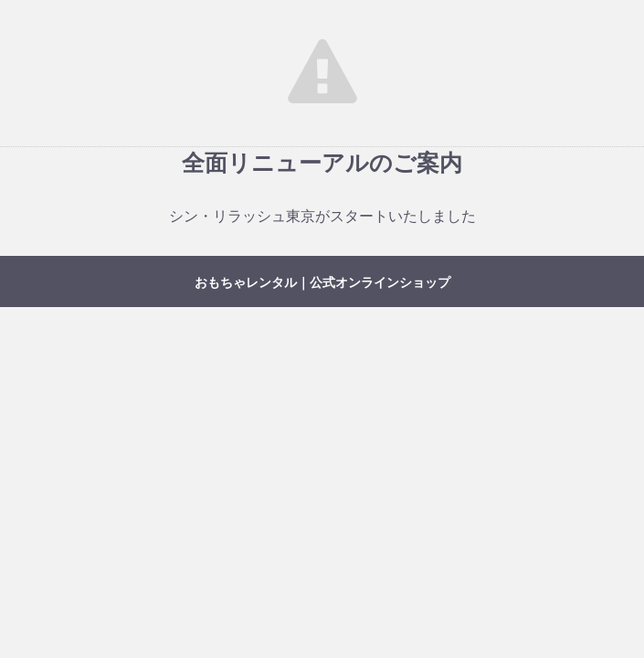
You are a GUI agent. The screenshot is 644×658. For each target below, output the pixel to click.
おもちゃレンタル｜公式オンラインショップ (322, 282)
